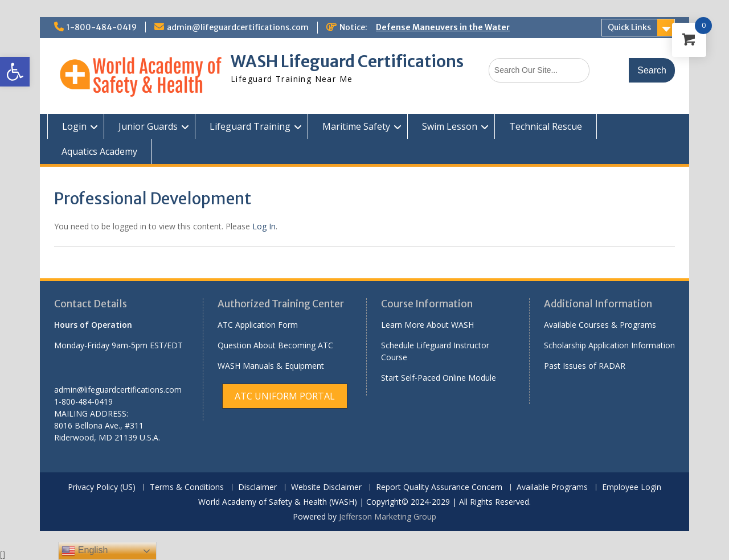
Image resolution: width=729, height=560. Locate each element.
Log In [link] (264, 226)
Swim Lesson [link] (450, 126)
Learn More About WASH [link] (427, 325)
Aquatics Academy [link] (99, 151)
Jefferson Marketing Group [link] (388, 516)
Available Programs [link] (552, 487)
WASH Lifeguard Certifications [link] (347, 61)
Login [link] (74, 126)
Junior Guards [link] (148, 126)
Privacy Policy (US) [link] (102, 487)
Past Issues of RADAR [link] (585, 366)
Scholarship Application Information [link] (609, 345)
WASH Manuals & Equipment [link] (271, 366)
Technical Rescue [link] (546, 126)
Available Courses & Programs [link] (600, 325)
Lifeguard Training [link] (250, 126)
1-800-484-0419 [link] (102, 27)
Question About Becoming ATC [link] (275, 345)
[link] (15, 72)
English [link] (85, 551)
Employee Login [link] (632, 487)
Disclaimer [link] (257, 487)
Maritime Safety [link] (356, 126)
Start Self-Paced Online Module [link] (439, 378)
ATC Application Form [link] (258, 325)
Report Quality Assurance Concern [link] (439, 487)
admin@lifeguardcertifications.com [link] (238, 27)
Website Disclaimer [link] (326, 487)
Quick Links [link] (629, 27)
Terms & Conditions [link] (187, 487)
